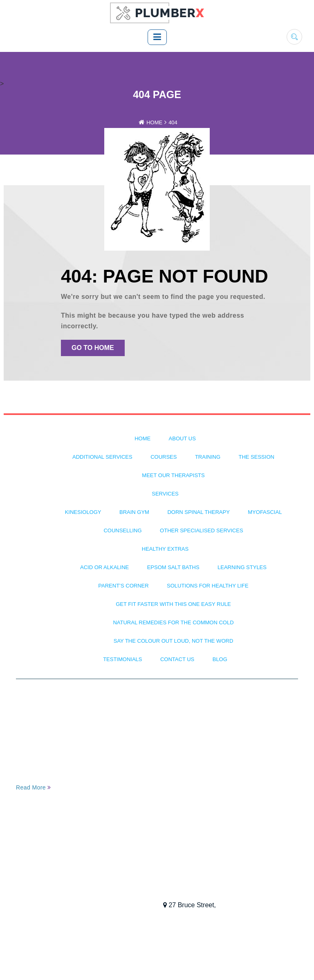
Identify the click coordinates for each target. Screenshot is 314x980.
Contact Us (177, 659)
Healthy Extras (165, 549)
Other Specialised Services (202, 530)
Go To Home (93, 348)
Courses (164, 457)
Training (208, 457)
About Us (182, 438)
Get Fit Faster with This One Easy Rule (173, 604)
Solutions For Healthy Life (208, 586)
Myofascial (265, 512)
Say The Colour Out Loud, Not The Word (174, 641)
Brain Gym (134, 512)
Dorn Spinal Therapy (198, 512)
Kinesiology (83, 512)
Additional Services (102, 457)
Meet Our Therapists (173, 475)
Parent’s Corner (123, 586)
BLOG (220, 659)
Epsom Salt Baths (173, 567)
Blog (26, 894)
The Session (257, 457)
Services (165, 494)
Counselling (122, 530)
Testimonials (122, 659)
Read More (34, 787)
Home (154, 122)
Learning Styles (242, 567)
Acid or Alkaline (104, 567)
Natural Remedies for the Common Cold (173, 622)
